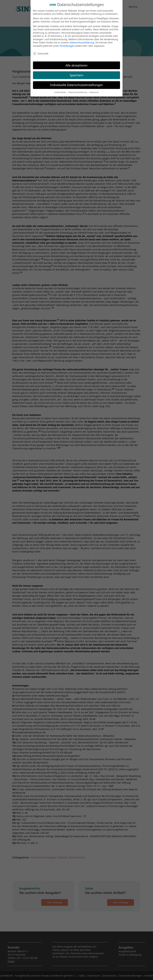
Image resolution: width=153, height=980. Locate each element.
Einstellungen (67, 44)
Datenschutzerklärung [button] (78, 91)
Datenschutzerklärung (82, 41)
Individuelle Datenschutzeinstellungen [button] (77, 84)
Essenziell (41, 52)
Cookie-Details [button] (60, 91)
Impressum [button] (94, 91)
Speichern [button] (76, 74)
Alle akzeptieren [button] (77, 64)
